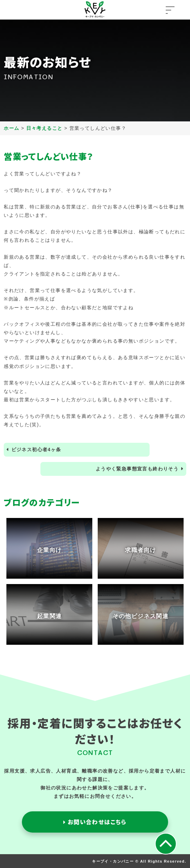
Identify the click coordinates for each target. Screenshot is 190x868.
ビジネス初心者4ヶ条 (36, 450)
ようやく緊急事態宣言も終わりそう (137, 469)
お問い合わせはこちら (95, 822)
